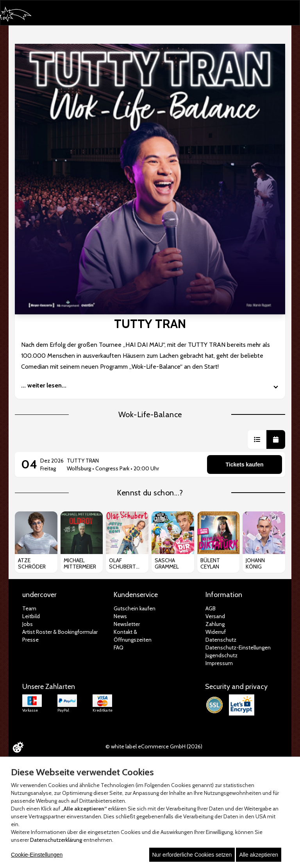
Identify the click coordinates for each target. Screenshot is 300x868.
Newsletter (127, 624)
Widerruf (216, 632)
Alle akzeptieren (259, 855)
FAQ (119, 647)
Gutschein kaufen (135, 608)
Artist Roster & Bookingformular (60, 632)
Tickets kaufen (244, 464)
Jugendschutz (221, 655)
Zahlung (215, 624)
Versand (215, 616)
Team (29, 608)
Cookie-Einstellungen (37, 855)
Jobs (28, 624)
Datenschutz (221, 640)
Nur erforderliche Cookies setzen (192, 855)
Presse (30, 640)
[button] (257, 439)
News (120, 616)
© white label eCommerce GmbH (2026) (154, 746)
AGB (211, 608)
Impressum (219, 663)
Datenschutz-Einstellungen (238, 647)
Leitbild (31, 616)
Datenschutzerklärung (56, 840)
